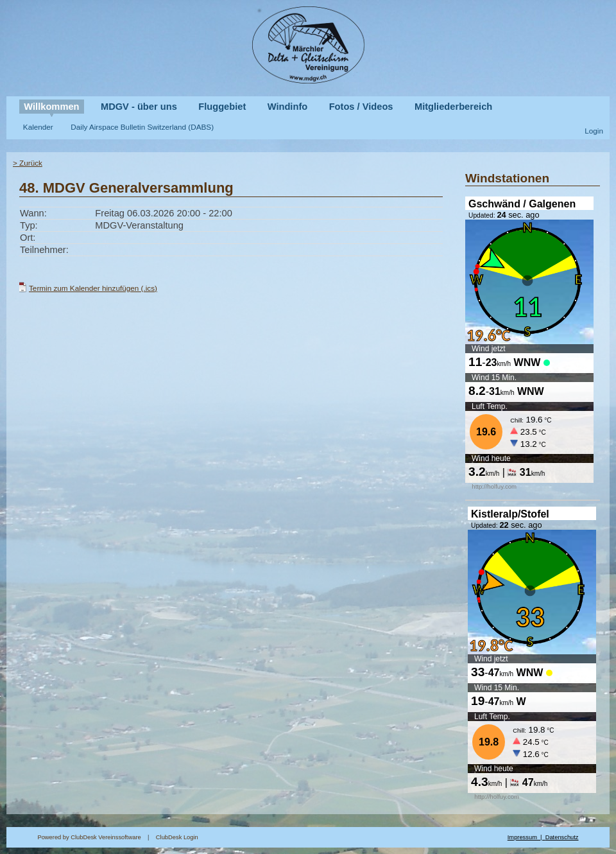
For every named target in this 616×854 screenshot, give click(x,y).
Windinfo (288, 107)
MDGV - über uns (139, 107)
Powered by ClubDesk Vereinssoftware (89, 837)
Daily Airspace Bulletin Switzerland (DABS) (142, 127)
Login (594, 131)
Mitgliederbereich (453, 107)
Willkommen (51, 107)
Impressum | (526, 837)
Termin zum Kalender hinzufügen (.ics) (93, 288)
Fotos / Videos (361, 107)
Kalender (38, 127)
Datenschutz (562, 837)
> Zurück (28, 163)
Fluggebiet (222, 107)
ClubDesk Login (332, 837)
